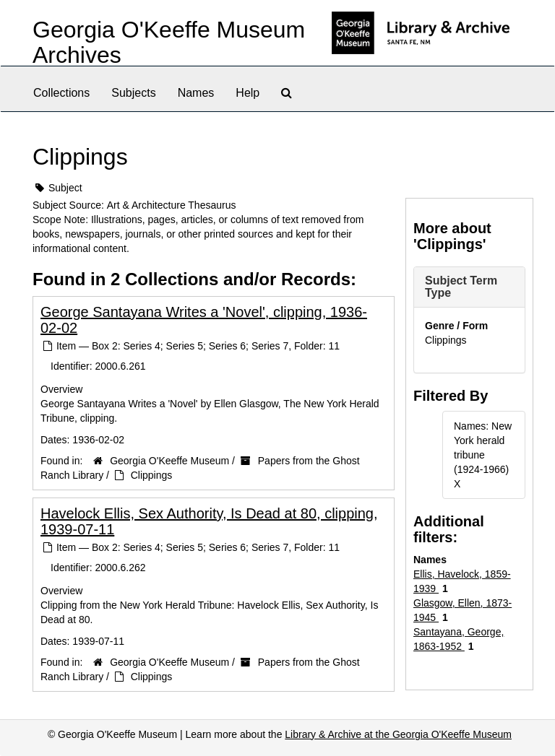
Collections (61, 93)
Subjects (133, 93)
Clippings (152, 475)
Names (196, 93)
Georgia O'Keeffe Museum (169, 461)
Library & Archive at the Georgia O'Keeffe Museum (398, 734)
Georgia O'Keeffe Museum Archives (169, 42)
